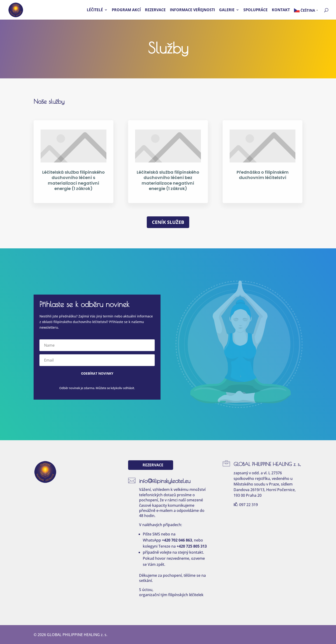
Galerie (227, 10)
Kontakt (281, 10)
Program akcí (126, 10)
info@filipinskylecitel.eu (165, 481)
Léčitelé (95, 10)
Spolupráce (255, 10)
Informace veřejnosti (192, 10)
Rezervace (155, 10)
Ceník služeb (168, 222)
